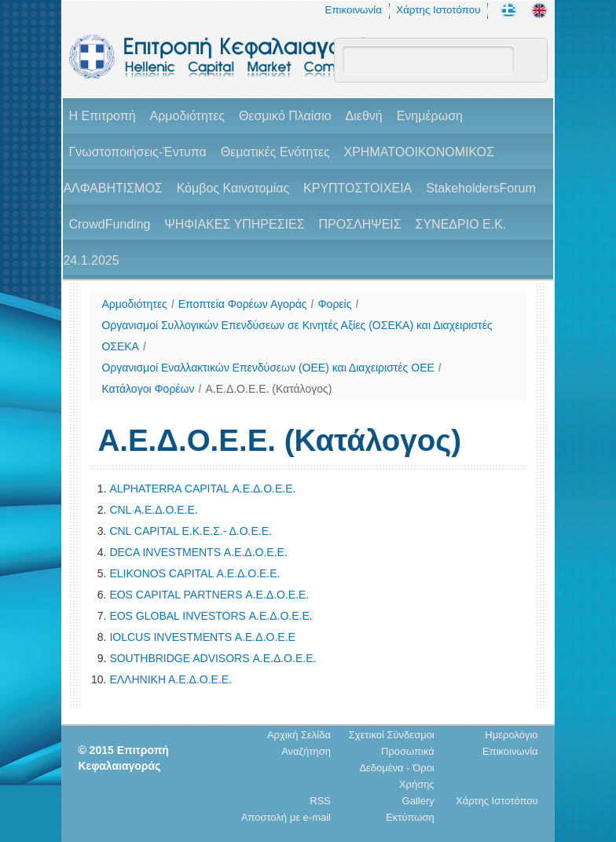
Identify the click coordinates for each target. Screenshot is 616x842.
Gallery (418, 801)
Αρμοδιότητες (187, 116)
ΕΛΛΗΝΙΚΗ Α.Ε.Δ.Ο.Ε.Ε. (170, 679)
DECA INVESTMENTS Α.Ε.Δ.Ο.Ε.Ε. (198, 552)
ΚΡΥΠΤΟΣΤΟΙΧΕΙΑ (357, 188)
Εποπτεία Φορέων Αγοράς (243, 304)
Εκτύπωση (410, 817)
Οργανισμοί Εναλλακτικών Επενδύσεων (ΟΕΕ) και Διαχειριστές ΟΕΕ (268, 368)
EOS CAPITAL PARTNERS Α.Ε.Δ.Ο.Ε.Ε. (209, 595)
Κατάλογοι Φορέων (148, 389)
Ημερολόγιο (511, 735)
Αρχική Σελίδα (299, 735)
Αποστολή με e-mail (286, 817)
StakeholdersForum (481, 188)
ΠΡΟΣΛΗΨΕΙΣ (359, 224)
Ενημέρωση (430, 116)
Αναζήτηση (306, 751)
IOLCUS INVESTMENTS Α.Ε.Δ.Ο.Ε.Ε (202, 637)
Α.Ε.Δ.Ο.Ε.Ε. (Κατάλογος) (268, 389)
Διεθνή (364, 116)
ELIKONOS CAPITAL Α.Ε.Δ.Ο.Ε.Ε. (194, 573)
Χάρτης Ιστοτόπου (438, 10)
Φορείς (334, 304)
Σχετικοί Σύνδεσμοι (392, 735)
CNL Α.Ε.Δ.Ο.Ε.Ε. (153, 510)
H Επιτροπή (102, 116)
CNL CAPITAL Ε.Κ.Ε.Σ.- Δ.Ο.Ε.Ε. (191, 531)
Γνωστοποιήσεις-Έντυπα (137, 152)
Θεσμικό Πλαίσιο (285, 116)
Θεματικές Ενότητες (275, 152)
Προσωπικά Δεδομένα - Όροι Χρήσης (396, 768)
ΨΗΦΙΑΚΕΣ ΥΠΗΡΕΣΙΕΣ (234, 224)
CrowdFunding (109, 224)
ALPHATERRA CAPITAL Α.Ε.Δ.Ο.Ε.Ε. (202, 489)
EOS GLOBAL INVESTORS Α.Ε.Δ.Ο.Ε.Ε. (211, 616)
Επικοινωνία (354, 10)
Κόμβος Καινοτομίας (233, 188)
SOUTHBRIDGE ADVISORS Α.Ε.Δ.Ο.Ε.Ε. (213, 658)
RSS (320, 801)
